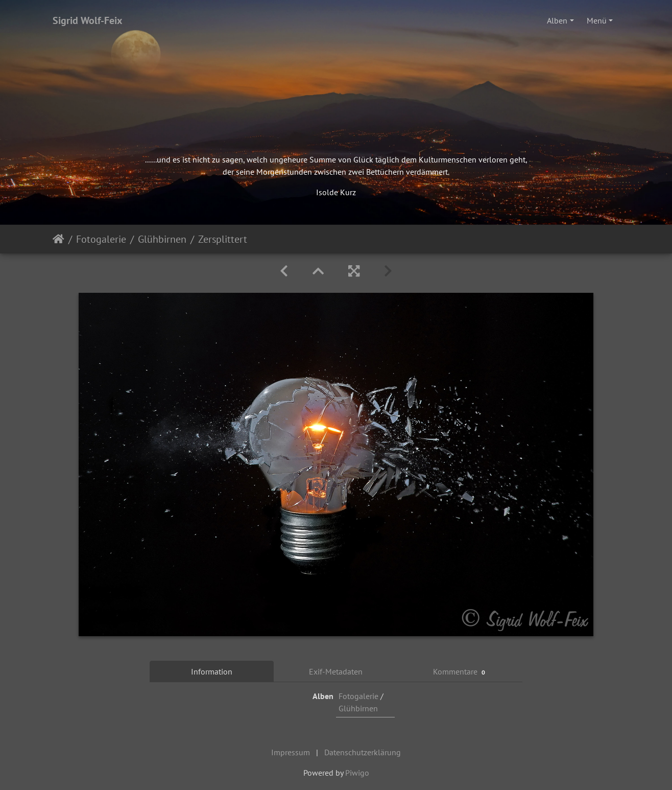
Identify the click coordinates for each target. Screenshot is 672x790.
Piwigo (357, 773)
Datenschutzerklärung (363, 752)
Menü (597, 20)
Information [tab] (212, 671)
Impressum (291, 752)
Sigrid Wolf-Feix (88, 20)
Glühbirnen (162, 239)
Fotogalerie (101, 239)
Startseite (58, 239)
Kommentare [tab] (461, 672)
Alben (557, 20)
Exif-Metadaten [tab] (336, 671)
